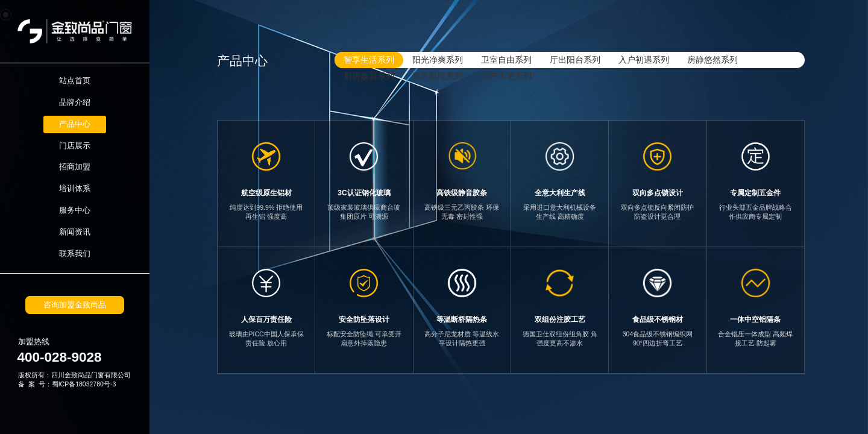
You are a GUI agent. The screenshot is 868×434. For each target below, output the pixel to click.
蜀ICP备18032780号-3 (84, 384)
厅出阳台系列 (575, 60)
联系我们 (75, 254)
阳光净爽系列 (438, 60)
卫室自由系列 (506, 60)
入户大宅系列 (506, 76)
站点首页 (75, 81)
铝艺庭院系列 (438, 76)
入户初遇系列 (644, 60)
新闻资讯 (75, 232)
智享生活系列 (369, 60)
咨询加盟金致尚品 (75, 305)
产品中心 (75, 124)
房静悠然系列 (712, 60)
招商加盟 (75, 167)
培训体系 (75, 189)
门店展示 (75, 146)
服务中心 (75, 210)
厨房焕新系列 (369, 76)
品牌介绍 (75, 102)
